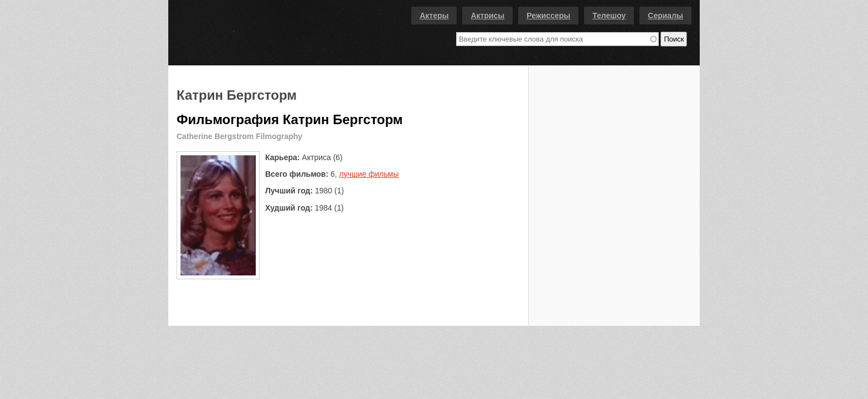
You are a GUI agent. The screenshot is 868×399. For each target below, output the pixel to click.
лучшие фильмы (369, 174)
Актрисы (487, 16)
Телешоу (609, 16)
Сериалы (665, 16)
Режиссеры (548, 16)
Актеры (434, 16)
